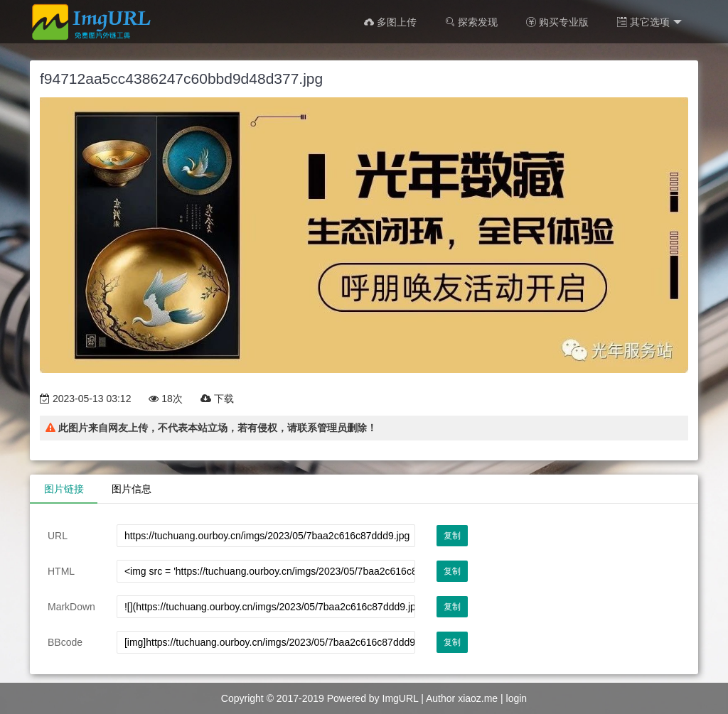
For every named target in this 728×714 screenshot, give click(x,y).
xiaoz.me (478, 698)
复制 (452, 536)
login (517, 698)
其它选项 (649, 22)
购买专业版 (557, 22)
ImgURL (401, 698)
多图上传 (390, 22)
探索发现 (471, 22)
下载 (217, 399)
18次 (165, 399)
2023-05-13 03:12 (85, 399)
